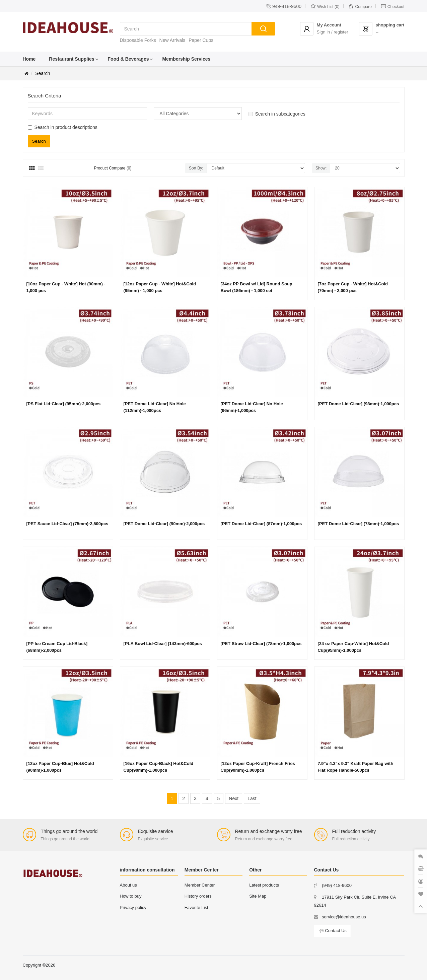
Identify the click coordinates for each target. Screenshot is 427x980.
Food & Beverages (128, 59)
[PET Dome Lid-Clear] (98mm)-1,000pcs (359, 404)
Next (234, 798)
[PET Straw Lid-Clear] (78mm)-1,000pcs (261, 644)
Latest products (264, 885)
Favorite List (196, 907)
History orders (198, 896)
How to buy (131, 896)
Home (29, 59)
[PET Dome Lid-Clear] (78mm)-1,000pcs (359, 524)
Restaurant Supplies (72, 59)
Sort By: (196, 168)
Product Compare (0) (113, 168)
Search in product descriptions (63, 127)
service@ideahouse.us (344, 917)
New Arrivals (172, 40)
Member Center (200, 885)
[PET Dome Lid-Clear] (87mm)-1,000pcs (261, 524)
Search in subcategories (277, 114)
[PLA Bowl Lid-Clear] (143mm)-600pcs (163, 644)
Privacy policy (133, 907)
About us (128, 885)
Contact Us (332, 931)
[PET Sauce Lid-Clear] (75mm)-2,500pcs (67, 524)
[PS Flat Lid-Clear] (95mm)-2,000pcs (64, 404)
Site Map (258, 896)
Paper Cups (201, 40)
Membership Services (186, 59)
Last (252, 798)
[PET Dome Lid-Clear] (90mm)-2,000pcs (164, 524)
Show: (321, 168)
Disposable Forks (138, 40)
